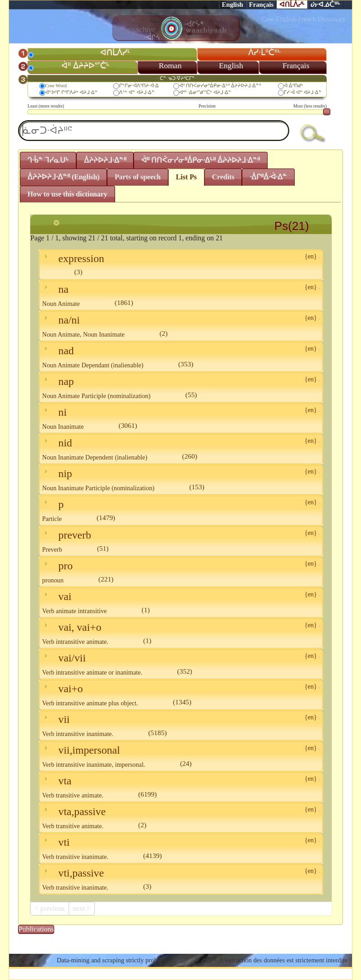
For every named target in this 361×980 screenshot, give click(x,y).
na (181, 295)
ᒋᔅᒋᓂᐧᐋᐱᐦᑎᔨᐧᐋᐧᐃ (139, 85)
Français (261, 5)
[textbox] (154, 131)
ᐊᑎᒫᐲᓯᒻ (292, 5)
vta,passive (181, 818)
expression (181, 264)
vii (181, 725)
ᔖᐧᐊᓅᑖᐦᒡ (325, 5)
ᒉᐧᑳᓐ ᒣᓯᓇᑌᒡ (48, 160)
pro (181, 572)
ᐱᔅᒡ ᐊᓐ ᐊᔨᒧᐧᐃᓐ (137, 92)
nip (181, 480)
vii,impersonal (181, 756)
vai (181, 603)
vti (181, 848)
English (232, 5)
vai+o (181, 695)
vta (181, 787)
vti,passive (181, 879)
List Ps (186, 177)
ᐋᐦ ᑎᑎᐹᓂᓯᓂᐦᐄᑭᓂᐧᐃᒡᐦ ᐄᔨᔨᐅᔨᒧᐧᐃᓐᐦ (220, 85)
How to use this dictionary (67, 194)
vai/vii (181, 664)
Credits (223, 177)
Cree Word (56, 85)
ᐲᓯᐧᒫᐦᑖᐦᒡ (265, 52)
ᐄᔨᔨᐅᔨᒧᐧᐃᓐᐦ (105, 160)
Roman (170, 66)
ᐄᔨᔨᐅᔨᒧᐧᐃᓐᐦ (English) (64, 177)
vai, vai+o (181, 633)
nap (181, 387)
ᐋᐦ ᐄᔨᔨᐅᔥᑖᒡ (85, 66)
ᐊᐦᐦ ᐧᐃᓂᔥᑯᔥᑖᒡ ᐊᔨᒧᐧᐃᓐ (205, 92)
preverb (181, 541)
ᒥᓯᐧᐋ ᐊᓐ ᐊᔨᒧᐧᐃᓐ (303, 92)
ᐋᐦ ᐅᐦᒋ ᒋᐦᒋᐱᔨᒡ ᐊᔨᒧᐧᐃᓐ (72, 92)
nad (181, 357)
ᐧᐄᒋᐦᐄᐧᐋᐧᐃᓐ (268, 177)
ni (181, 418)
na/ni (181, 326)
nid (181, 449)
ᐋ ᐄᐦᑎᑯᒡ (294, 85)
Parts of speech (138, 177)
